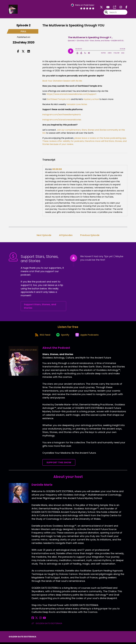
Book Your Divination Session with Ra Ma (62, 81)
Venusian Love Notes (77, 105)
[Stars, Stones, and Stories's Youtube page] (106, 8)
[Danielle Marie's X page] (36, 620)
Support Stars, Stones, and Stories (40, 307)
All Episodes (66, 236)
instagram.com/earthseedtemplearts (62, 115)
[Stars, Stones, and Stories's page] (113, 8)
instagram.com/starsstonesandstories (62, 120)
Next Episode (44, 236)
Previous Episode (90, 236)
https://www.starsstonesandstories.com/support (72, 95)
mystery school (91, 100)
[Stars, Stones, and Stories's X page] (101, 8)
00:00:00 (57, 170)
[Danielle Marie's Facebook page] (33, 620)
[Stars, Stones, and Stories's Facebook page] (125, 8)
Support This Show (59, 464)
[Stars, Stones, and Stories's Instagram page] (119, 8)
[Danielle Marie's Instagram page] (39, 620)
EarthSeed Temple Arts (58, 100)
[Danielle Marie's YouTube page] (42, 620)
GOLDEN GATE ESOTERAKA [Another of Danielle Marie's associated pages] (47, 625)
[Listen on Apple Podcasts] (88, 336)
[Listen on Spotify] (63, 336)
